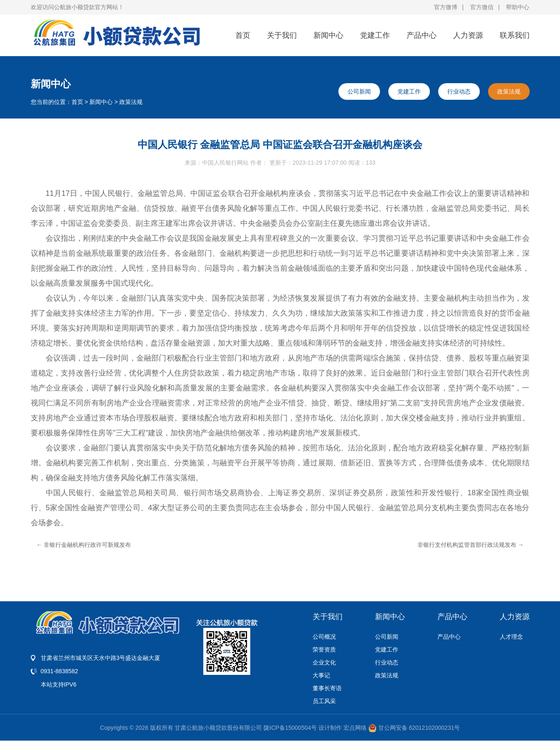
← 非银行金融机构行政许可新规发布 (84, 545)
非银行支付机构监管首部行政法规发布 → (471, 545)
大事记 (321, 675)
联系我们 (515, 35)
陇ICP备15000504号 (290, 728)
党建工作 (375, 35)
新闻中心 (328, 35)
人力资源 (468, 35)
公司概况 (324, 637)
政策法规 (131, 102)
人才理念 (511, 637)
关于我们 (282, 35)
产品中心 (422, 35)
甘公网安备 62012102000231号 (414, 728)
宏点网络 (355, 728)
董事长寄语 (327, 688)
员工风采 (324, 701)
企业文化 (324, 662)
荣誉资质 (324, 650)
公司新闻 (359, 91)
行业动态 (459, 91)
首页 (243, 35)
